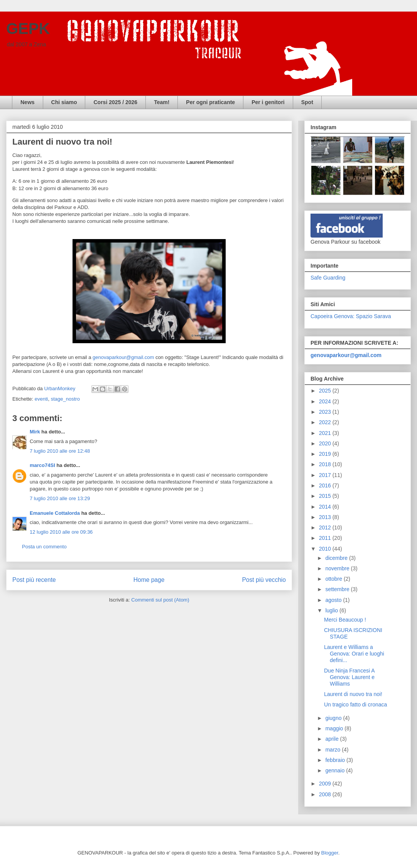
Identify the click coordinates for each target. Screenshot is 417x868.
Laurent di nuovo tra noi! (353, 694)
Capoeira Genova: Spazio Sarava (351, 316)
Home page (149, 580)
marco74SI (42, 465)
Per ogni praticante (210, 102)
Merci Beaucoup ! (345, 620)
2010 (326, 549)
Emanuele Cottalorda (55, 513)
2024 (326, 401)
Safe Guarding (328, 278)
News (28, 102)
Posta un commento (44, 547)
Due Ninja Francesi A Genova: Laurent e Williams (349, 677)
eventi (41, 399)
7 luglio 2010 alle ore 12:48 (60, 451)
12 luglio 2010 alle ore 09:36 (61, 532)
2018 (326, 464)
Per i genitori (268, 102)
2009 (326, 784)
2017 (326, 475)
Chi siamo (64, 102)
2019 (326, 454)
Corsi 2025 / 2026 (115, 102)
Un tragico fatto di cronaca (355, 705)
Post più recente (34, 580)
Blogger (330, 853)
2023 (326, 412)
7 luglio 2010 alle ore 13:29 (60, 498)
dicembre (337, 558)
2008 (326, 794)
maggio (335, 728)
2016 (326, 485)
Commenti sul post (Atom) (160, 600)
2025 (326, 391)
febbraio (336, 760)
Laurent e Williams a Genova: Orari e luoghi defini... (354, 654)
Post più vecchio (264, 580)
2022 (326, 422)
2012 (326, 528)
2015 (326, 496)
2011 (326, 538)
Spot (307, 102)
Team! (162, 102)
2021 (326, 433)
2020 (326, 443)
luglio (332, 610)
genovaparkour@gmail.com (123, 357)
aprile (333, 739)
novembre (338, 568)
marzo (333, 750)
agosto (334, 600)
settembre (338, 589)
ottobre (334, 579)
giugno (334, 718)
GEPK (28, 29)
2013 (326, 517)
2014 (326, 507)
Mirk (35, 432)
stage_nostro (65, 399)
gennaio (336, 770)
